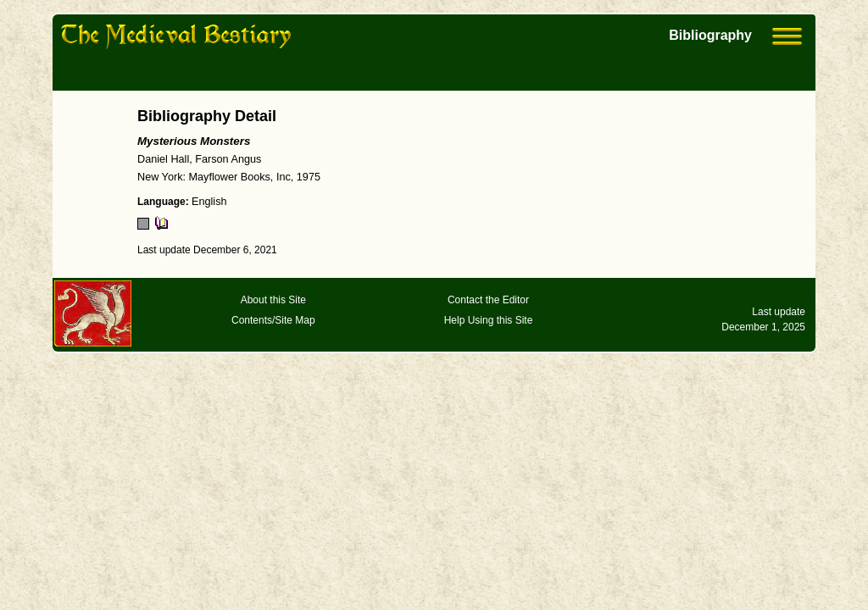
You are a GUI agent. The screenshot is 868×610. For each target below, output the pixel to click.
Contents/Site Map (273, 320)
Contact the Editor (488, 300)
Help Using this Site (489, 320)
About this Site (273, 300)
